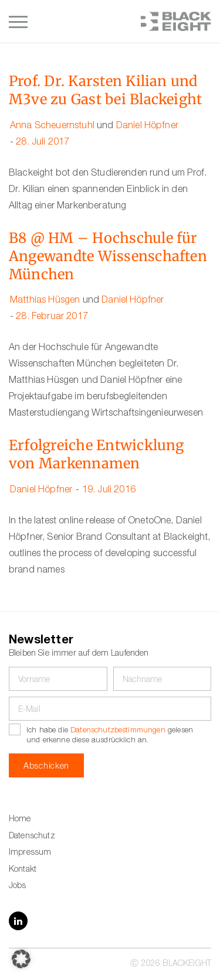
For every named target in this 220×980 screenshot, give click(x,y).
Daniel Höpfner (147, 126)
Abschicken (46, 767)
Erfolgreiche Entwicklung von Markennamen (97, 455)
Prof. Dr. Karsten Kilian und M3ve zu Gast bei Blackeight (105, 90)
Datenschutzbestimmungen (118, 731)
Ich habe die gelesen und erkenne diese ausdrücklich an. (110, 736)
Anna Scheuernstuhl (52, 126)
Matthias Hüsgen (45, 301)
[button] (21, 959)
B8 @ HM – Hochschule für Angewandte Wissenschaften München (108, 256)
